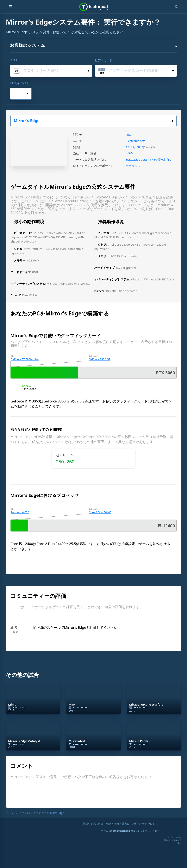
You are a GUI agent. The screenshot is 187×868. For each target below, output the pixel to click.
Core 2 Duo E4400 (100, 512)
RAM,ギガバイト (21, 83)
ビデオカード (103, 60)
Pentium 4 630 (20, 512)
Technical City (94, 7)
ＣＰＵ (14, 60)
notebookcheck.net (123, 831)
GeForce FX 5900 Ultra (25, 359)
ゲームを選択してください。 (172, 121)
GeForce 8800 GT (100, 359)
